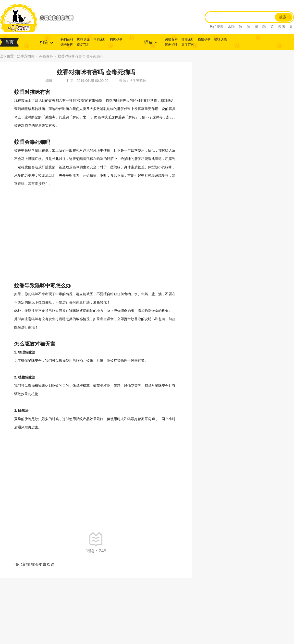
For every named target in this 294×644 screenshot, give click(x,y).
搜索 (283, 17)
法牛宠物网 (26, 56)
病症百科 (83, 45)
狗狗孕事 (116, 39)
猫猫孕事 (204, 39)
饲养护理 (67, 45)
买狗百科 (67, 39)
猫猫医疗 (188, 39)
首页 (9, 42)
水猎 (231, 27)
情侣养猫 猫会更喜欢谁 (34, 565)
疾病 (282, 27)
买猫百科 (171, 39)
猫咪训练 (220, 39)
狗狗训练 (83, 39)
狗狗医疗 (100, 39)
